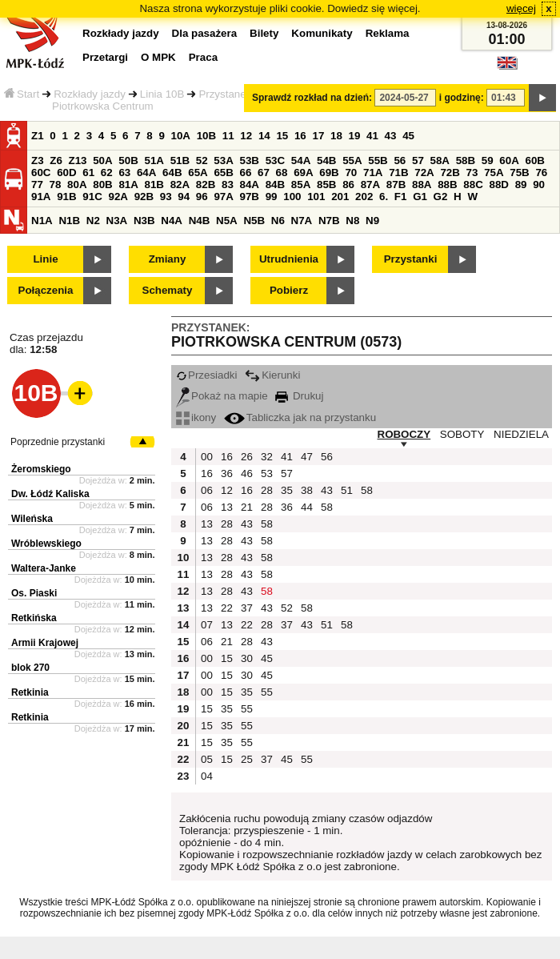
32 (267, 457)
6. (384, 197)
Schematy (168, 290)
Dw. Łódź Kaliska (50, 494)
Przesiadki (206, 375)
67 (264, 173)
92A (118, 197)
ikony (196, 417)
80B (102, 185)
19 (355, 136)
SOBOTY (462, 434)
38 (307, 490)
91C (92, 197)
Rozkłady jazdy (90, 94)
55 (267, 692)
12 (246, 136)
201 (340, 197)
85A (301, 185)
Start (22, 94)
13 (227, 507)
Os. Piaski (34, 593)
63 (124, 173)
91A (41, 197)
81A (128, 185)
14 (264, 136)
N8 (352, 221)
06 (207, 490)
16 (300, 136)
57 (418, 161)
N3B (144, 221)
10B (206, 136)
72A (424, 173)
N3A (117, 221)
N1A (42, 221)
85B (326, 185)
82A (180, 185)
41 (372, 136)
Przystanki (411, 259)
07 (207, 625)
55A (352, 161)
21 (247, 507)
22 (227, 608)
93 (166, 197)
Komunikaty (322, 33)
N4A (172, 221)
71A (373, 173)
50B (128, 161)
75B (519, 173)
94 (184, 197)
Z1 (38, 136)
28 (267, 490)
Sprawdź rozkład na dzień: (312, 98)
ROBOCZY (404, 434)
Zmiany (168, 259)
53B (250, 161)
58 (367, 490)
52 (202, 161)
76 (541, 173)
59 (488, 161)
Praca (203, 57)
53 (267, 473)
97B (250, 197)
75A (494, 173)
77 (37, 185)
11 (228, 136)
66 (246, 173)
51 (347, 490)
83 (228, 185)
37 (247, 608)
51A (154, 161)
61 (88, 173)
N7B (329, 221)
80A (77, 185)
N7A (302, 221)
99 (272, 197)
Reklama (388, 33)
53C (275, 161)
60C (41, 173)
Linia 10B (162, 94)
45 (408, 136)
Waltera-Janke (44, 568)
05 (207, 759)
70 (351, 173)
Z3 (38, 161)
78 (56, 185)
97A (223, 197)
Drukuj (299, 396)
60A (509, 161)
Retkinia (30, 692)
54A (301, 161)
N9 (372, 221)
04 (207, 776)
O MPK (158, 57)
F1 (401, 197)
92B (144, 197)
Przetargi (105, 57)
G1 (420, 197)
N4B (200, 221)
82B (206, 185)
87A (370, 185)
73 (472, 173)
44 (307, 507)
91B (66, 197)
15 (282, 136)
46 (247, 473)
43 (391, 136)
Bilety (264, 33)
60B (535, 161)
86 (348, 185)
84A (250, 185)
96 (202, 197)
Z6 (56, 161)
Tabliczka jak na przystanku (300, 417)
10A (181, 136)
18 (336, 136)
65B (223, 173)
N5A (227, 221)
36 (227, 473)
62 (107, 173)
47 (307, 457)
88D (498, 185)
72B (450, 173)
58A (440, 161)
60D (66, 173)
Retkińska (34, 618)
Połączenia (46, 290)
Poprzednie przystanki (58, 442)
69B (329, 173)
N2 (93, 221)
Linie (45, 259)
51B (180, 161)
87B (396, 185)
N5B (254, 221)
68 (282, 173)
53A (223, 161)
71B (398, 173)
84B (275, 185)
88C (473, 185)
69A (303, 173)
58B (466, 161)
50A (102, 161)
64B (172, 173)
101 (316, 197)
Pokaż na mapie (222, 396)
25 (247, 759)
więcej (521, 8)
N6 (278, 221)
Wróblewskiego (46, 544)
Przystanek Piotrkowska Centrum (152, 100)
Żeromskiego (41, 469)
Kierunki (272, 375)
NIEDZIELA (521, 434)
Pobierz (289, 290)
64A (146, 173)
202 (364, 197)
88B (447, 185)
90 (539, 185)
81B (154, 185)
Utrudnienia (289, 259)
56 (400, 161)
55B (378, 161)
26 (247, 457)
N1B (69, 221)
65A (198, 173)
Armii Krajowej (45, 643)
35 (287, 490)
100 (292, 197)
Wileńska (32, 519)
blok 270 (30, 668)
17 (318, 136)
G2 (441, 197)
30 (247, 658)
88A (422, 185)
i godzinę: (462, 98)
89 (521, 185)
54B (326, 161)
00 (207, 457)
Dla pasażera (205, 33)
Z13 (78, 161)
